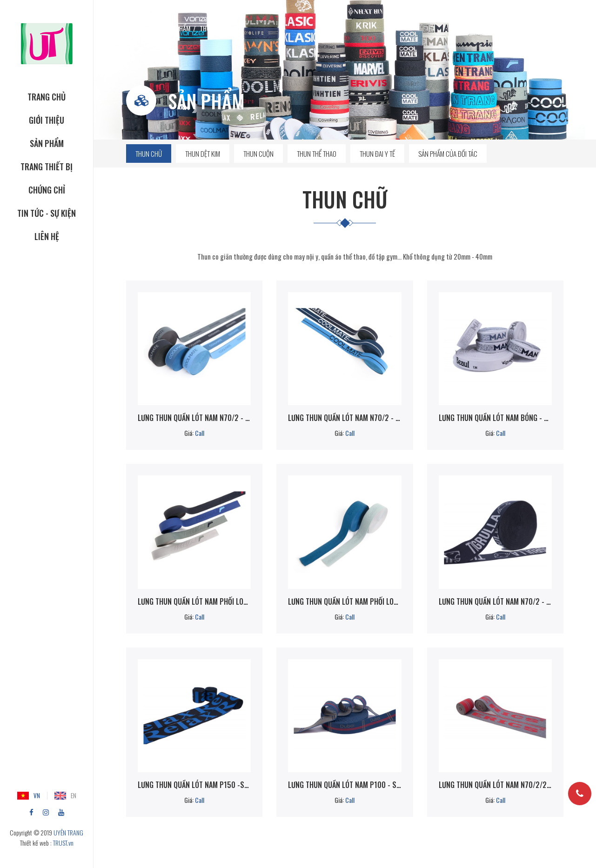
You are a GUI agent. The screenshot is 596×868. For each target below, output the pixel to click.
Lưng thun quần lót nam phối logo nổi (194, 601)
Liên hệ (47, 236)
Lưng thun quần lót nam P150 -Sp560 (194, 785)
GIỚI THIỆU (47, 120)
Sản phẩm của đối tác (448, 154)
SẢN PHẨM (47, 143)
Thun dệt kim (203, 154)
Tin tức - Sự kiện (47, 213)
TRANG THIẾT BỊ (47, 167)
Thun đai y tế (377, 154)
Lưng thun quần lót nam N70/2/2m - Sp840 (495, 785)
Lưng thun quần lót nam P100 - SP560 (345, 785)
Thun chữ (149, 154)
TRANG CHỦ (47, 97)
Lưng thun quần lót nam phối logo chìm (345, 601)
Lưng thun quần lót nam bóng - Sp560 (495, 418)
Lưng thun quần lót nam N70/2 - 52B (495, 601)
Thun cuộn (258, 154)
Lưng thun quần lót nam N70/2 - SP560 (194, 418)
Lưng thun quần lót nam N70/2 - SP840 (345, 418)
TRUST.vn (63, 843)
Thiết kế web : (36, 843)
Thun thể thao (317, 154)
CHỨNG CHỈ (47, 190)
